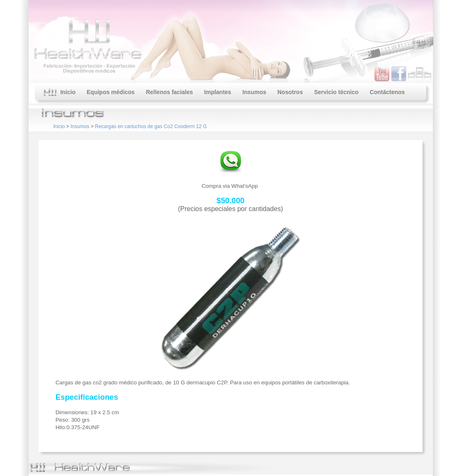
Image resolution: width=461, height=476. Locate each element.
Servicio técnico (336, 92)
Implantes (218, 92)
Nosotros (290, 92)
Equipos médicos (111, 92)
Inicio (60, 93)
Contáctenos (387, 92)
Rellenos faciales (169, 92)
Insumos (254, 92)
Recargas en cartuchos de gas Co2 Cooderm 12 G (151, 126)
